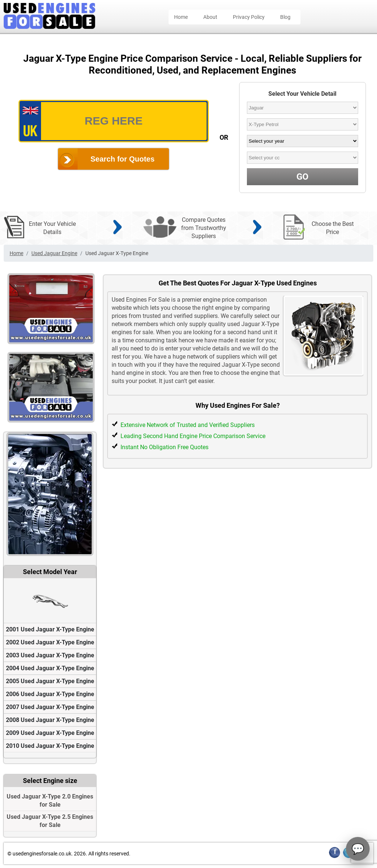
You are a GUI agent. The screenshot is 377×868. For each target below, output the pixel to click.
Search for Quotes (123, 159)
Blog (285, 17)
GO (303, 177)
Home (181, 17)
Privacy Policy (249, 17)
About (210, 17)
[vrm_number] (114, 121)
